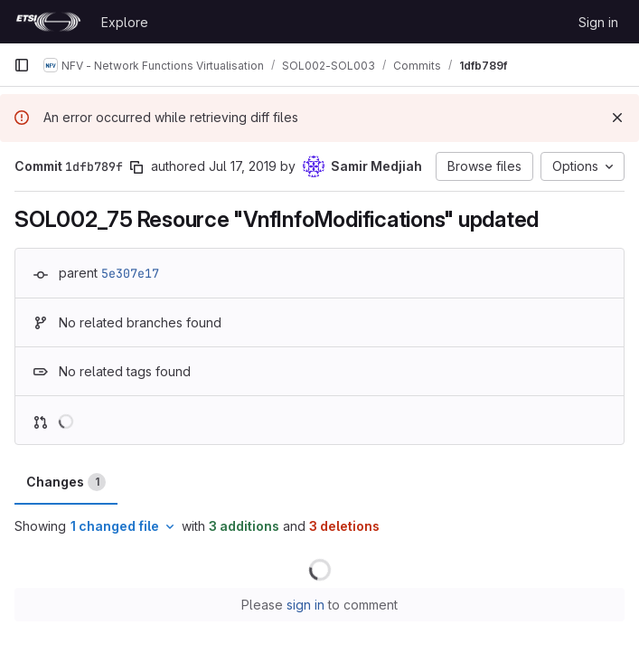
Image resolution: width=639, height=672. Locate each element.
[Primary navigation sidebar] (22, 65)
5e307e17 (130, 273)
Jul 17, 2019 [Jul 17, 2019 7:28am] (243, 166)
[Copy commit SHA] (136, 167)
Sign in (598, 22)
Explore (125, 22)
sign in (305, 605)
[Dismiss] (617, 118)
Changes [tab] (66, 482)
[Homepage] (48, 22)
